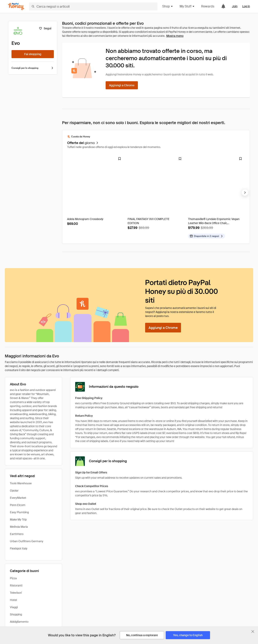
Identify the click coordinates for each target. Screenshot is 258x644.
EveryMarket (18, 498)
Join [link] (235, 6)
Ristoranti (16, 585)
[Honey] (16, 7)
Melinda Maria (19, 527)
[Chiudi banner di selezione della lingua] (253, 632)
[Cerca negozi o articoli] (93, 6)
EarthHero (17, 534)
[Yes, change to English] (188, 635)
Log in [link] (246, 6)
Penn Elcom (18, 505)
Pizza (13, 578)
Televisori (16, 593)
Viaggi (14, 607)
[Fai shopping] (33, 54)
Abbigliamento (19, 622)
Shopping (16, 614)
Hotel (13, 600)
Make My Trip (18, 520)
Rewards (208, 6)
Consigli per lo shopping (33, 68)
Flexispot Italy (19, 548)
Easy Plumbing (19, 512)
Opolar (14, 491)
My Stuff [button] (187, 6)
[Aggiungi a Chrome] (122, 85)
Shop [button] (168, 6)
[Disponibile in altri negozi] (207, 236)
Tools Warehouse (21, 483)
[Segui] (45, 28)
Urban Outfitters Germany (27, 541)
